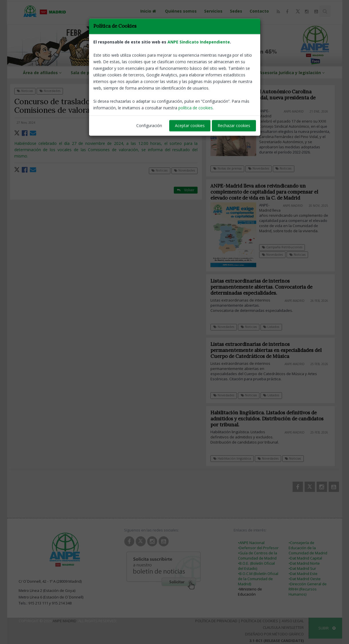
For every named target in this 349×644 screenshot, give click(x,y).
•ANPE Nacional (251, 543)
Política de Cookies (260, 621)
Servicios (213, 11)
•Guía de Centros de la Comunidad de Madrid (258, 556)
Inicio (149, 11)
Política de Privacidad (216, 621)
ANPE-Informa (131, 73)
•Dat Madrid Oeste (305, 579)
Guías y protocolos (233, 73)
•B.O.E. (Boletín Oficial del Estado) (256, 566)
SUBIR (327, 628)
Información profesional (181, 73)
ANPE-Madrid (186, 123)
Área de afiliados (43, 73)
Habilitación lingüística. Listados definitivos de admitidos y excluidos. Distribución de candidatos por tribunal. (270, 419)
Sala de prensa (89, 73)
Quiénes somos (181, 11)
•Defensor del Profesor (258, 548)
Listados (274, 327)
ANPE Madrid (65, 621)
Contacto (259, 11)
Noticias (25, 91)
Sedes (236, 11)
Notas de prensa (227, 168)
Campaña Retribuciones (282, 247)
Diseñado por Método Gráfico (274, 634)
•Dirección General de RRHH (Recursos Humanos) (308, 589)
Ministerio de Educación (250, 592)
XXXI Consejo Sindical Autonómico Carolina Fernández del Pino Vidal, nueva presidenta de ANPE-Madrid (263, 98)
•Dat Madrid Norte (304, 563)
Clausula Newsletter (283, 627)
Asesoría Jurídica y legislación (293, 73)
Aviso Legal (293, 621)
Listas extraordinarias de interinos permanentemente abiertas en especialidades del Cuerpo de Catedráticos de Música (269, 350)
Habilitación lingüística (235, 458)
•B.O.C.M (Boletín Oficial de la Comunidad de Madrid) (258, 579)
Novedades (50, 91)
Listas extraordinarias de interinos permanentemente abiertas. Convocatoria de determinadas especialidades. (265, 287)
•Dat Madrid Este (303, 574)
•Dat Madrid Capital (305, 558)
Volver (186, 91)
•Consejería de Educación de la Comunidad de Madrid (308, 548)
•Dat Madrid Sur (302, 568)
